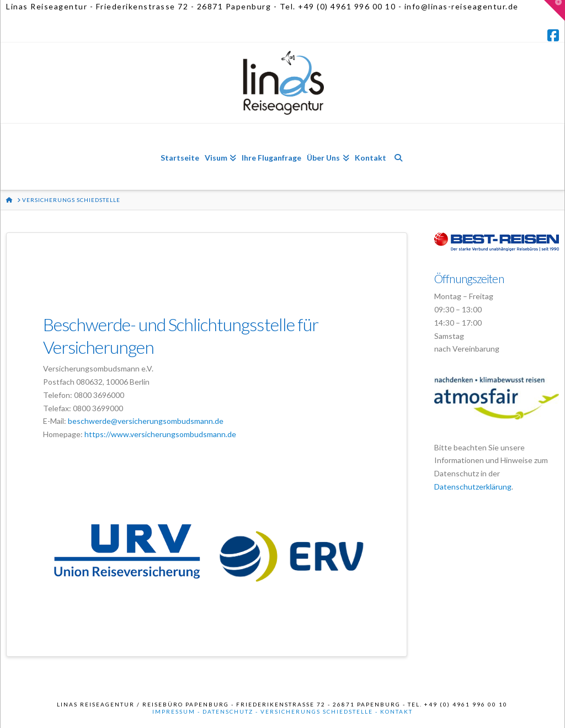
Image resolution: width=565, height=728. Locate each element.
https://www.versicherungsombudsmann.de (160, 434)
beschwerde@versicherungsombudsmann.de (146, 421)
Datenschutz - (231, 711)
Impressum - (177, 711)
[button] (555, 10)
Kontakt (396, 711)
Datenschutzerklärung (473, 487)
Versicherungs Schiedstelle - (320, 711)
